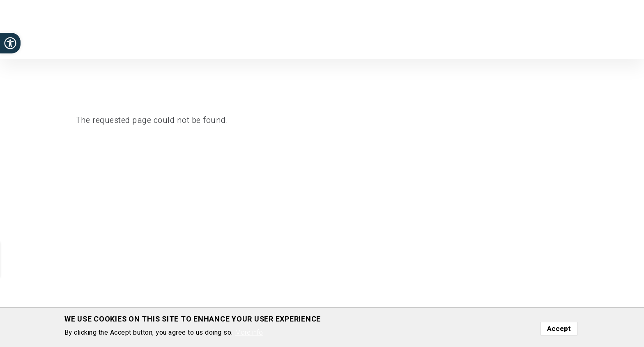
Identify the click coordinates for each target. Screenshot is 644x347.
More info (249, 333)
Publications (417, 28)
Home (342, 28)
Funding (522, 28)
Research (375, 28)
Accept (559, 329)
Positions (459, 28)
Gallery (580, 28)
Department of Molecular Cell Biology (69, 36)
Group (492, 28)
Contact (612, 28)
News (551, 28)
